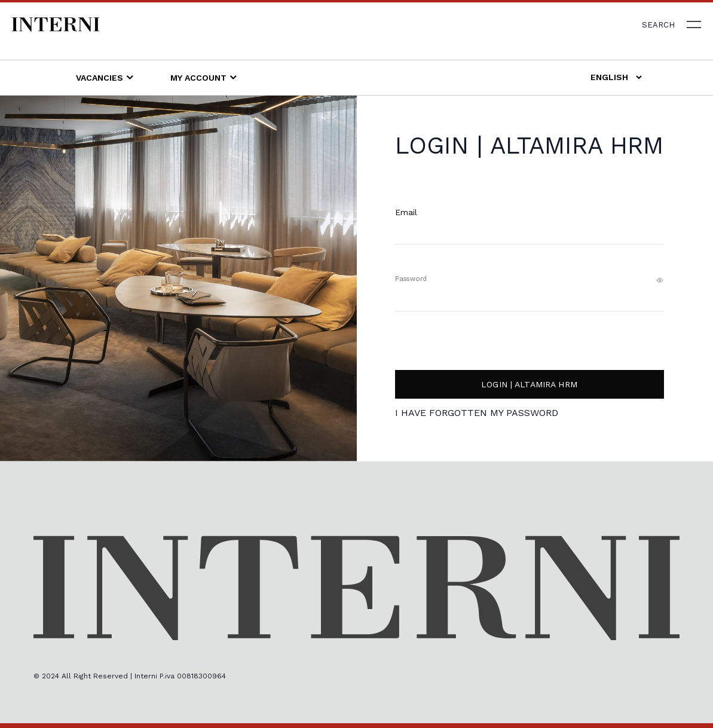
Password (411, 279)
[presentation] (573, 341)
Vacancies (105, 77)
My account (204, 77)
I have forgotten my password (477, 413)
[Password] (530, 306)
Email (406, 212)
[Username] (530, 239)
